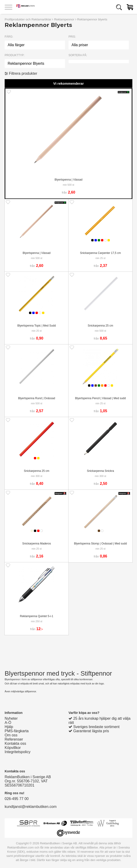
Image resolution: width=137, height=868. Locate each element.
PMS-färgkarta (17, 731)
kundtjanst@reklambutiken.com (31, 807)
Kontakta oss (15, 743)
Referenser (14, 739)
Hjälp (9, 727)
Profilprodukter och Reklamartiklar (28, 19)
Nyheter (11, 718)
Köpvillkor (13, 748)
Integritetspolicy (18, 752)
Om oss (11, 735)
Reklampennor (64, 19)
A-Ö (8, 723)
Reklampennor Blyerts (26, 63)
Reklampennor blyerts (92, 19)
